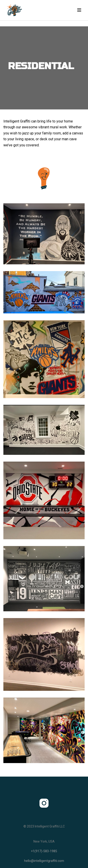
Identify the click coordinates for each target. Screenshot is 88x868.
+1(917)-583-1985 (44, 851)
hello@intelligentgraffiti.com (44, 861)
